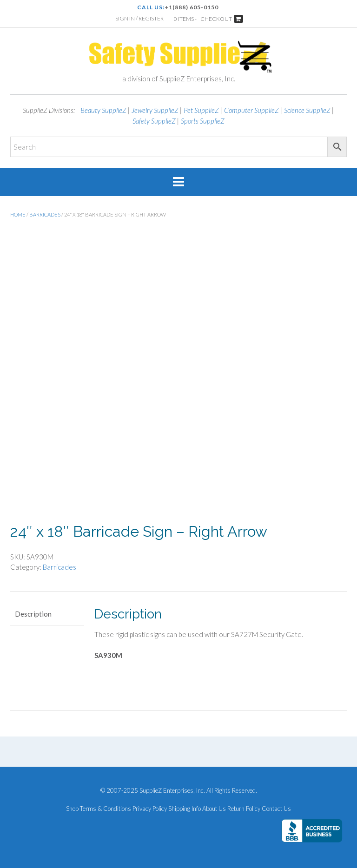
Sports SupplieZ (203, 121)
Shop (72, 809)
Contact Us (276, 809)
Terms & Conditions (106, 809)
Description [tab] (33, 614)
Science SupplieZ (307, 110)
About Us (214, 809)
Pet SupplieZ (201, 110)
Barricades (45, 214)
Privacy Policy (150, 809)
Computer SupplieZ (251, 110)
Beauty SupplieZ (103, 110)
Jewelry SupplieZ (155, 110)
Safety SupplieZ (154, 121)
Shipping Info (185, 809)
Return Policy (244, 809)
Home (18, 214)
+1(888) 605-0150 (192, 7)
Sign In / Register (139, 18)
